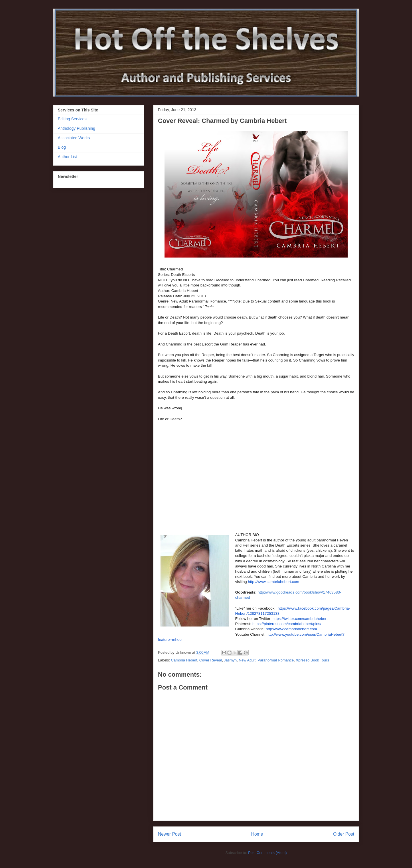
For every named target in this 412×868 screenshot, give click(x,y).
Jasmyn (230, 660)
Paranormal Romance (276, 660)
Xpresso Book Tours (312, 660)
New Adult (247, 660)
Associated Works (74, 138)
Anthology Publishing (77, 128)
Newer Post (170, 834)
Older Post (344, 834)
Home (257, 834)
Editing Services (72, 119)
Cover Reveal (211, 660)
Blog (62, 147)
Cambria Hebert (184, 660)
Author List (67, 157)
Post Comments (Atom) (267, 853)
